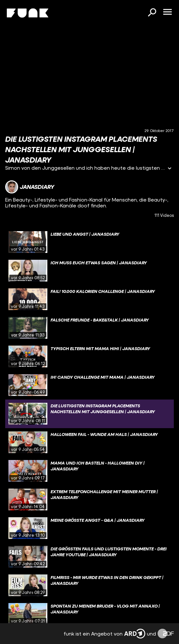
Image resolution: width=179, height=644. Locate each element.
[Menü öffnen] (167, 12)
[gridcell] (89, 242)
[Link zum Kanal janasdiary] (30, 187)
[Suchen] (152, 13)
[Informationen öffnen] (170, 169)
